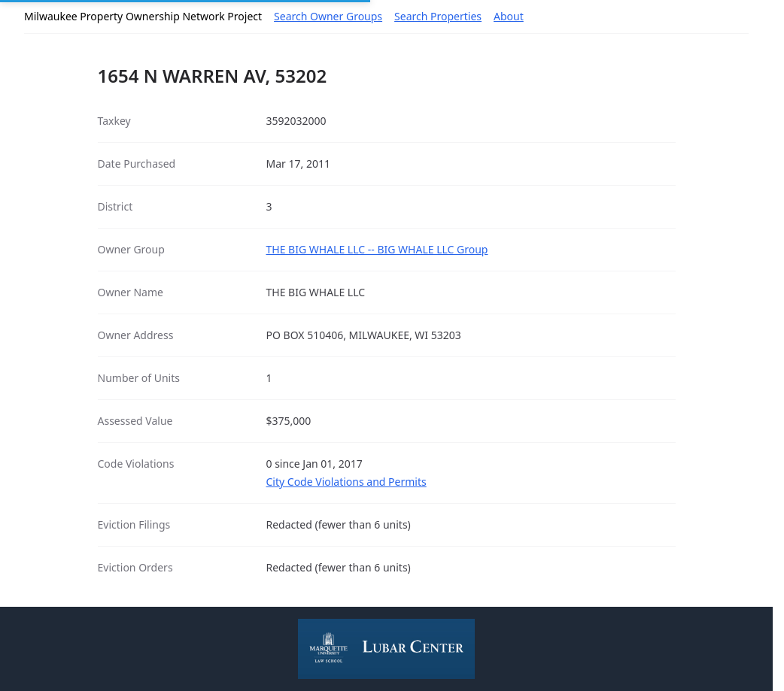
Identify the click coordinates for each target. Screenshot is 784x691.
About (509, 16)
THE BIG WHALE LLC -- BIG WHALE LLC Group (377, 249)
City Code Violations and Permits (346, 482)
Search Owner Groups (328, 16)
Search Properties (438, 16)
